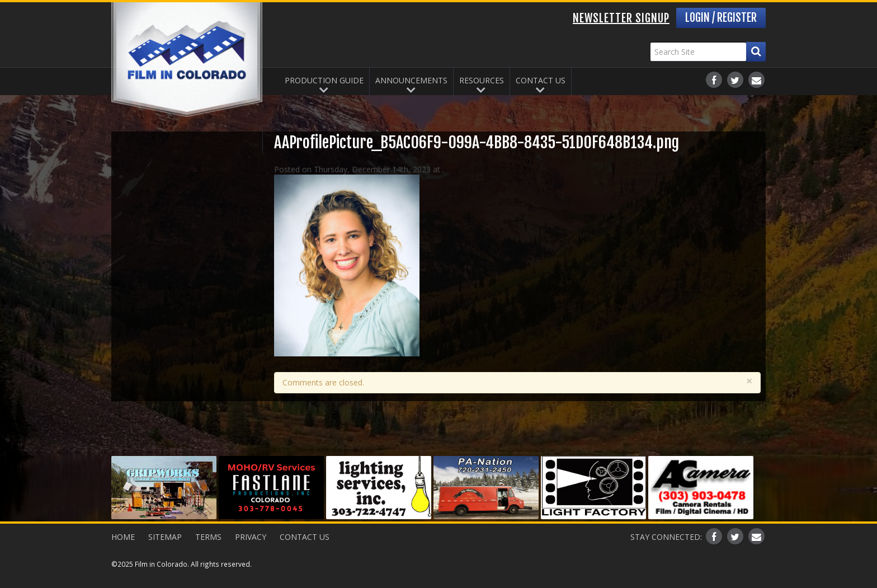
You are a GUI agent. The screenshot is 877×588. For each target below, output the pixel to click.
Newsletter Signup (621, 18)
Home (123, 537)
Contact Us (541, 80)
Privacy (251, 537)
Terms (208, 537)
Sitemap (165, 537)
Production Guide (324, 80)
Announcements (411, 80)
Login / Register (721, 18)
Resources (482, 80)
